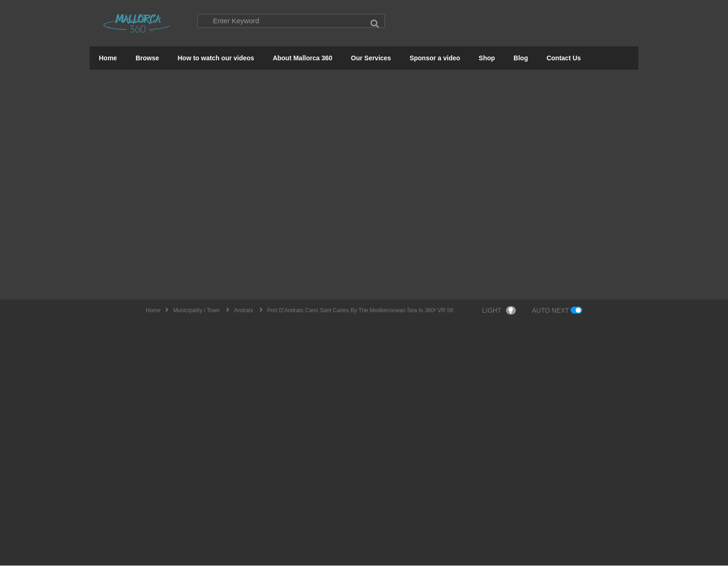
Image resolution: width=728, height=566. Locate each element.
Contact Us (564, 58)
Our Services (371, 58)
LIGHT (499, 311)
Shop (487, 58)
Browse (147, 58)
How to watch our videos (216, 58)
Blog (521, 58)
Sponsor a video (435, 58)
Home (108, 58)
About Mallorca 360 (302, 58)
